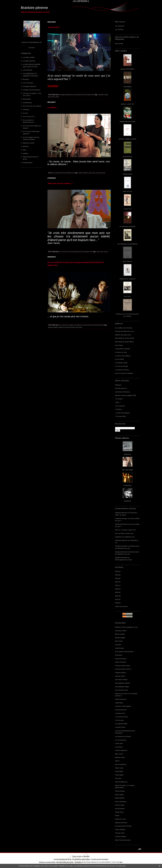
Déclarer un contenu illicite (47, 862)
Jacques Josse (120, 676)
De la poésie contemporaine (124, 652)
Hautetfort (87, 856)
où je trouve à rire (29, 116)
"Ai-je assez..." (54, 27)
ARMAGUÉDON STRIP (127, 121)
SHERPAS (127, 501)
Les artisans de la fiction (123, 736)
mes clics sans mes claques (32, 106)
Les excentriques (121, 740)
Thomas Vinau (120, 833)
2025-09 (118, 592)
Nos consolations (121, 764)
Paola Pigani (119, 771)
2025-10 (118, 589)
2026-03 (118, 571)
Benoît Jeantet (120, 634)
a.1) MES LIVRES (29, 57)
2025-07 (118, 599)
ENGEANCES (127, 157)
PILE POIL (127, 296)
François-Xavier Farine (123, 666)
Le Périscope (119, 720)
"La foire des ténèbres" (123, 413)
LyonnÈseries (27, 103)
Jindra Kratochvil (121, 699)
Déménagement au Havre (124, 560)
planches (26, 146)
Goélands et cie (129, 537)
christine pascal (101, 173)
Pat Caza (118, 778)
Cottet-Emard (119, 648)
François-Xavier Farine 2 (123, 669)
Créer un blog (77, 856)
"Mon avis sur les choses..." (60, 183)
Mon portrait (119, 43)
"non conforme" (120, 406)
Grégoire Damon (121, 673)
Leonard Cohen (120, 727)
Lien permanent (77, 95)
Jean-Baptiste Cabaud (122, 683)
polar (24, 150)
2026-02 (118, 575)
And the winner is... (121, 388)
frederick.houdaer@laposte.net (32, 42)
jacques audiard (53, 327)
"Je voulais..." (119, 399)
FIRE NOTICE (127, 191)
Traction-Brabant (121, 836)
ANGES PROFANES (127, 69)
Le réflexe (52, 107)
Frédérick (118, 537)
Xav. (117, 533)
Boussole (26, 79)
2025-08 (118, 596)
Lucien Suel (119, 743)
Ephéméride (27, 99)
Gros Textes (119, 345)
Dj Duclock (119, 655)
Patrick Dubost (120, 791)
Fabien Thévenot (121, 662)
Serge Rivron (119, 812)
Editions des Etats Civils (123, 335)
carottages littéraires (29, 86)
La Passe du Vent (121, 352)
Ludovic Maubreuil (121, 750)
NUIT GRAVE (128, 261)
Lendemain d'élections (122, 392)
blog (121, 862)
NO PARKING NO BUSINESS (127, 244)
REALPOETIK (120, 798)
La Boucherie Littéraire (123, 349)
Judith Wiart (119, 703)
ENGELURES (127, 174)
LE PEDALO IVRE (121, 363)
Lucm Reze (119, 747)
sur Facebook (120, 26)
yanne (57, 97)
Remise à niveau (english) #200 (125, 395)
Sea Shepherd (120, 808)
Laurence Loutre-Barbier (123, 706)
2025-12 (118, 582)
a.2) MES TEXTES (29, 61)
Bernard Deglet (120, 638)
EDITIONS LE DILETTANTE (124, 342)
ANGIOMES (127, 87)
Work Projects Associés (123, 840)
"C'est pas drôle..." (121, 416)
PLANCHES (127, 485)
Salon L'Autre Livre (130, 530)
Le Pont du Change (121, 366)
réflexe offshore (83, 173)
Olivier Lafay (119, 768)
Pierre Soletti (119, 795)
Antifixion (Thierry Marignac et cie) (126, 627)
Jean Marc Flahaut (121, 679)
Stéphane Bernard (121, 513)
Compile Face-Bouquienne (32, 90)
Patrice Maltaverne (121, 782)
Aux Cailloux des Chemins (124, 328)
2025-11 (118, 585)
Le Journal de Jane (121, 717)
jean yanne (51, 97)
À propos (32, 47)
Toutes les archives (121, 606)
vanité (106, 95)
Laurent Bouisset (121, 710)
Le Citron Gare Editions (123, 356)
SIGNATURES (28, 163)
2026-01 (118, 578)
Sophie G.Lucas (120, 819)
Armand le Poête (121, 631)
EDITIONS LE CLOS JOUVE (125, 338)
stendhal (101, 95)
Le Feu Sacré (120, 359)
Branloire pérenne (34, 8)
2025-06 (118, 603)
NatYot (117, 761)
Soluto (117, 815)
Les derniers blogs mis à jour (62, 859)
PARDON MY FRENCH (127, 279)
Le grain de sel (120, 713)
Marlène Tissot (120, 757)
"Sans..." (118, 402)
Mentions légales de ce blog (65, 862)
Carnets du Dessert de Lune (124, 331)
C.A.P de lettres (28, 83)
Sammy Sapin (120, 805)
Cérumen (118, 645)
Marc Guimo (119, 754)
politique (26, 153)
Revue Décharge (121, 802)
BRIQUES (128, 454)
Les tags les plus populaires (100, 859)
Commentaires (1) (68, 173)
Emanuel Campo (121, 659)
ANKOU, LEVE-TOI (127, 104)
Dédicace (118, 385)
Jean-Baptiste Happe (122, 687)
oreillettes (26, 109)
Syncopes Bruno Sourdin (123, 826)
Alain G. (118, 530)
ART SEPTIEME (127, 470)
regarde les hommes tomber (67, 327)
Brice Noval (119, 641)
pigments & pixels (29, 143)
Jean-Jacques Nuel (121, 690)
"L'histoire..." (119, 409)
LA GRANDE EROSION (128, 226)
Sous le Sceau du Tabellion (124, 373)
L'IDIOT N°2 (128, 209)
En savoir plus (121, 866)
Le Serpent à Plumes (122, 370)
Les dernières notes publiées (81, 859)
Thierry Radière (120, 829)
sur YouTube (119, 29)
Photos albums (122, 438)
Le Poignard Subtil (121, 724)
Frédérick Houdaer (121, 518)
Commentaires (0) (88, 95)
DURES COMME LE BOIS (127, 139)
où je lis (25, 113)
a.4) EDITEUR (28, 70)
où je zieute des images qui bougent (70, 325)
